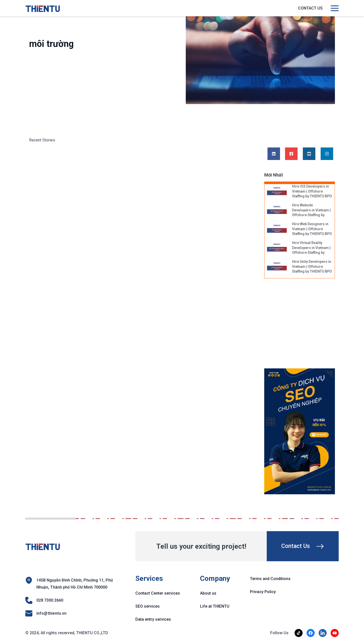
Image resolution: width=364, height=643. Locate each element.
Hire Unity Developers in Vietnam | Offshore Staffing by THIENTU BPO (312, 266)
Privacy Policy (263, 592)
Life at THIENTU (215, 606)
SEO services (148, 606)
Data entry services (153, 619)
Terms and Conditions (270, 579)
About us (208, 593)
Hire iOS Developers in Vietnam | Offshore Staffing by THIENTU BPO (312, 191)
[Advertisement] (304, 326)
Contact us (310, 8)
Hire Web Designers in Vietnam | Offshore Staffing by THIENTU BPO (312, 229)
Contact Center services (158, 593)
